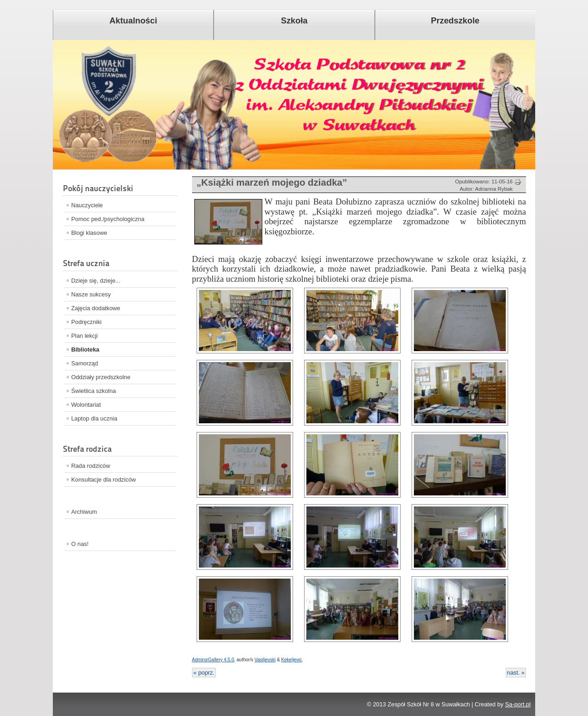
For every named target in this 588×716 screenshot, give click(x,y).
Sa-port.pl (518, 704)
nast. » (516, 673)
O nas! (80, 544)
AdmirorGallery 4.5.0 (213, 660)
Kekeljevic (291, 660)
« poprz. (204, 673)
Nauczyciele (87, 205)
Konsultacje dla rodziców (104, 480)
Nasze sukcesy (91, 294)
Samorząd (85, 363)
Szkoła (294, 20)
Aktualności (133, 20)
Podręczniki (86, 322)
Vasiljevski (265, 660)
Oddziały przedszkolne (101, 377)
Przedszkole (455, 20)
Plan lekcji (85, 336)
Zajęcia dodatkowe (96, 308)
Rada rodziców (91, 466)
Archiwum (84, 512)
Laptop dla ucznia (94, 418)
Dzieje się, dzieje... (96, 281)
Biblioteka (85, 349)
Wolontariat (86, 405)
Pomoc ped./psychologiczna (108, 219)
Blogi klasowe (89, 233)
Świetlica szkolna (93, 391)
